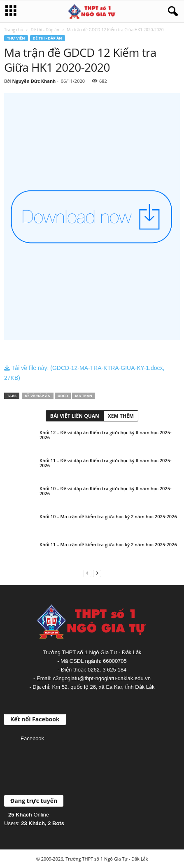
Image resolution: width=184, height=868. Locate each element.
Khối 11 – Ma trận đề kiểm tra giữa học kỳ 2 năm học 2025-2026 (108, 544)
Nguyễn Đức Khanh (34, 81)
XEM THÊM (121, 416)
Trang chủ (14, 30)
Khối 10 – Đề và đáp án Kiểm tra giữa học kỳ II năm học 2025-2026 (106, 491)
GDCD (63, 396)
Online (29, 815)
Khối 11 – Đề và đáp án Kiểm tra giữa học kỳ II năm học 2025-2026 (106, 463)
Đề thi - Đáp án (45, 30)
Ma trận (84, 396)
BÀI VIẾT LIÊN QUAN (75, 416)
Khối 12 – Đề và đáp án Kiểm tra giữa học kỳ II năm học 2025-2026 (106, 435)
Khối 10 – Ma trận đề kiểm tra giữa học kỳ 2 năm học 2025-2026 (108, 516)
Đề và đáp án (38, 396)
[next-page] (97, 573)
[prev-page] (87, 573)
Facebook (32, 738)
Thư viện (16, 38)
